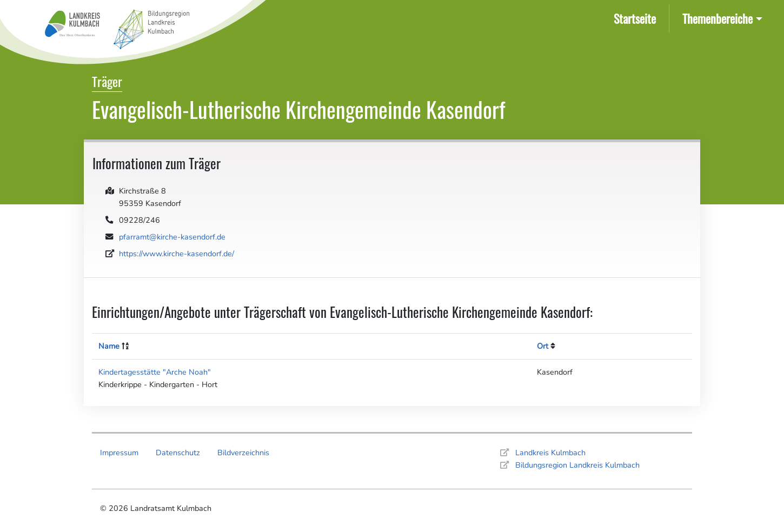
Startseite (637, 18)
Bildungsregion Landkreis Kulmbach (577, 465)
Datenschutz (178, 453)
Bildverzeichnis (243, 453)
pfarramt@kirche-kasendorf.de (172, 237)
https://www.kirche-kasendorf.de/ (177, 254)
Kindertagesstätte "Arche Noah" (155, 372)
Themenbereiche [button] (717, 18)
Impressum (119, 453)
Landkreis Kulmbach (550, 453)
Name (109, 346)
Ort (543, 346)
